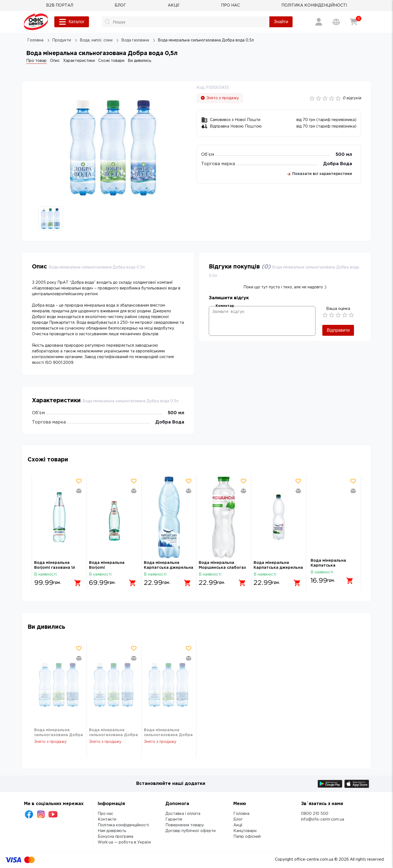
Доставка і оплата (183, 814)
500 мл (344, 155)
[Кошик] (354, 22)
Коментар (225, 306)
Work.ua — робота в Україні (124, 842)
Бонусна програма (115, 837)
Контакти (107, 819)
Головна (241, 814)
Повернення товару (185, 825)
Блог (238, 819)
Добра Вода (338, 164)
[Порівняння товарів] (336, 22)
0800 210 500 (315, 814)
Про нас (105, 814)
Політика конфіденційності (123, 825)
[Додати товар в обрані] (79, 481)
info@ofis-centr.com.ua (323, 819)
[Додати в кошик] (76, 581)
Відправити (338, 330)
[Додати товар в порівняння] (79, 491)
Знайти (281, 22)
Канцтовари (245, 831)
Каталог (72, 22)
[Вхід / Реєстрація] (319, 22)
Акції (238, 825)
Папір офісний (247, 837)
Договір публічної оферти (190, 831)
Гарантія (174, 819)
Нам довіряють (112, 831)
